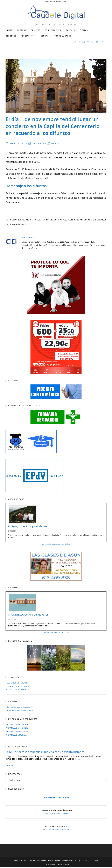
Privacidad (42, 861)
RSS (77, 861)
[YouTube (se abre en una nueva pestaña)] (88, 42)
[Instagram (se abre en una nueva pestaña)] (84, 42)
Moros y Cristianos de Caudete (19, 711)
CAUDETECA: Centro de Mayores (28, 615)
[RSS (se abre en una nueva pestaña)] (92, 42)
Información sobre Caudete (18, 707)
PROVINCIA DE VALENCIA (17, 732)
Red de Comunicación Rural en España (56, 830)
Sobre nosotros (20, 861)
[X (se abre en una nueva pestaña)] (75, 42)
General (55, 144)
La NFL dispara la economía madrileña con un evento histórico (45, 752)
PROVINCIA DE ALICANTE (17, 728)
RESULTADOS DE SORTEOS (18, 690)
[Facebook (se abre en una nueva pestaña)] (79, 42)
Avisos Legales (54, 861)
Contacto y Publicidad (90, 861)
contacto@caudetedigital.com (56, 814)
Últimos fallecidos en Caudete (56, 798)
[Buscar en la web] (103, 42)
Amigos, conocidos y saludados (27, 527)
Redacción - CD (17, 144)
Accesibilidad (68, 861)
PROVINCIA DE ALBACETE (17, 725)
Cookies (32, 861)
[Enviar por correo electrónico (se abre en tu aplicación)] (97, 42)
